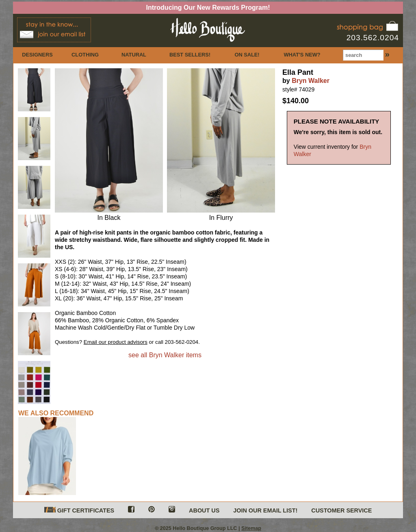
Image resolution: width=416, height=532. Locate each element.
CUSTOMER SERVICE (341, 510)
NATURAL (134, 55)
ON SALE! (247, 55)
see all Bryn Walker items (165, 355)
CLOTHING (85, 55)
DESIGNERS (37, 55)
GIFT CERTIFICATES (79, 510)
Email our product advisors (116, 342)
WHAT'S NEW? (302, 55)
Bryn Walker (311, 81)
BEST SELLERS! (190, 55)
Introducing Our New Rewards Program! (208, 8)
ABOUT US (204, 510)
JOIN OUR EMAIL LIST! (265, 510)
